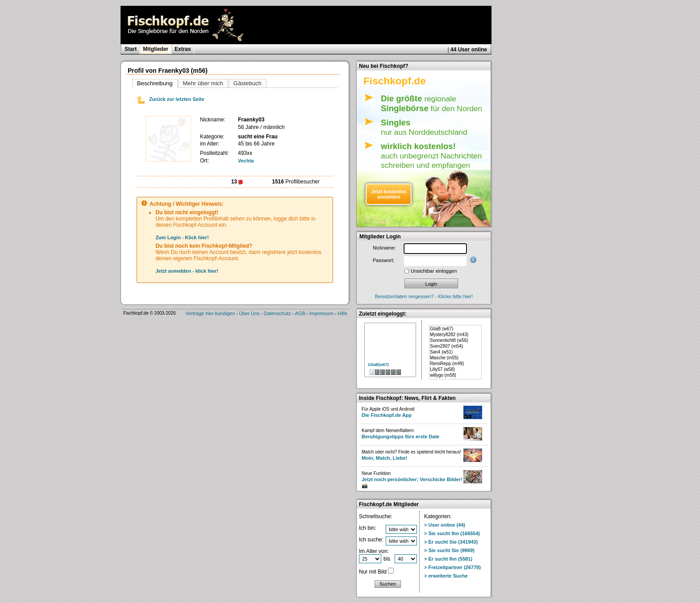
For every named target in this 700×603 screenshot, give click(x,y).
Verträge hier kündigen (210, 313)
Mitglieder (156, 49)
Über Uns (249, 313)
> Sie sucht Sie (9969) (449, 550)
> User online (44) (445, 525)
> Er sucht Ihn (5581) (448, 559)
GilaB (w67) (442, 329)
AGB (300, 313)
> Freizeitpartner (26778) (452, 567)
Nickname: (384, 248)
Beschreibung (155, 83)
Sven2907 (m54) (446, 346)
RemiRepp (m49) (447, 364)
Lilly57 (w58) (442, 369)
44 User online (469, 50)
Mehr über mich (203, 83)
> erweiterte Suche (446, 576)
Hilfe (342, 313)
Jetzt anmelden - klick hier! (187, 271)
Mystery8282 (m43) (449, 335)
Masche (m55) (444, 358)
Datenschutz (277, 313)
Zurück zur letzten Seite (171, 99)
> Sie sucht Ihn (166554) (452, 533)
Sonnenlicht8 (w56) (449, 340)
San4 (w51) (441, 352)
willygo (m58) (443, 375)
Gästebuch (248, 83)
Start (131, 49)
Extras (183, 49)
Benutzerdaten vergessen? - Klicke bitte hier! (424, 296)
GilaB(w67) (378, 365)
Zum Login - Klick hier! (182, 237)
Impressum (321, 313)
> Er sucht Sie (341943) (451, 542)
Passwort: (383, 260)
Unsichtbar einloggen (434, 271)
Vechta (246, 161)
